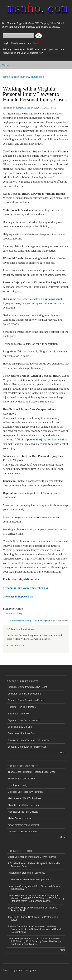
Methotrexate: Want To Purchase (25, 798)
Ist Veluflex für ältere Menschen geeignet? (29, 880)
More (62, 753)
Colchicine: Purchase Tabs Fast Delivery (28, 740)
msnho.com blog (12, 613)
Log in (6, 43)
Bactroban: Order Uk (18, 714)
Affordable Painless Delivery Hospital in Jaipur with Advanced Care (34, 865)
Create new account (22, 43)
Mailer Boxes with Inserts (21, 818)
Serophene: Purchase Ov (21, 733)
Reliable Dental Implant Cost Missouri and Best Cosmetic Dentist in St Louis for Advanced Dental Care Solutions (34, 929)
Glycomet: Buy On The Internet (24, 720)
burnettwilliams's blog (32, 77)
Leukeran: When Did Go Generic (25, 694)
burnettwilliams (23, 108)
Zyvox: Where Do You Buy (21, 779)
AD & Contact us (15, 645)
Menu (5, 65)
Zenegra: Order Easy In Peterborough (27, 747)
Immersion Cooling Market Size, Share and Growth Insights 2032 (34, 888)
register (46, 621)
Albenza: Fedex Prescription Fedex (26, 700)
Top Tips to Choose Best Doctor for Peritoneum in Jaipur (33, 918)
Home (5, 77)
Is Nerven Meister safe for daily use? (27, 873)
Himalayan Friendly (18, 785)
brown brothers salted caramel (23, 825)
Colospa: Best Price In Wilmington (25, 792)
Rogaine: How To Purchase (22, 707)
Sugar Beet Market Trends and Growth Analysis (32, 857)
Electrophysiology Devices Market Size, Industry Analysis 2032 (32, 909)
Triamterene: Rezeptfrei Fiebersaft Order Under (32, 772)
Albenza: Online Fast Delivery (23, 812)
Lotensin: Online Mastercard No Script (27, 687)
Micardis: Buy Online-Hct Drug (23, 805)
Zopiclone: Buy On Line (20, 727)
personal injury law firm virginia (47, 439)
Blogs (14, 77)
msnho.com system (26, 970)
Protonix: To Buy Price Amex (22, 832)
